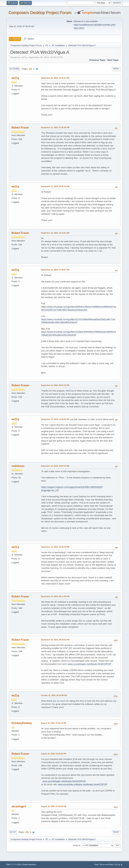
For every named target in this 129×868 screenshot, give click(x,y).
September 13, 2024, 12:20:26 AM (55, 419)
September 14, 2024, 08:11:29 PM (55, 596)
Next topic (113, 60)
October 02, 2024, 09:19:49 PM (54, 695)
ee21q (15, 78)
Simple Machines (29, 864)
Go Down (14, 69)
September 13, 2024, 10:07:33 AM (55, 466)
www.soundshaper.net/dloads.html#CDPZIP (90, 664)
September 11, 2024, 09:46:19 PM (55, 186)
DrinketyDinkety (22, 723)
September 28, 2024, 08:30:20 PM (55, 640)
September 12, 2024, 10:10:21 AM (55, 233)
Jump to (77, 845)
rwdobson (18, 466)
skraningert (19, 806)
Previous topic (98, 60)
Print (116, 69)
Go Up (13, 832)
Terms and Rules (107, 864)
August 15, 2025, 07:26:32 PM (53, 723)
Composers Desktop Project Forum (40, 13)
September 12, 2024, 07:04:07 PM (55, 270)
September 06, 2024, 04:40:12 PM (55, 78)
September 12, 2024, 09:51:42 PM (55, 385)
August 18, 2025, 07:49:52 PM (53, 806)
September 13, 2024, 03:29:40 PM (55, 547)
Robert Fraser (20, 128)
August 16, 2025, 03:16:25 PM (53, 754)
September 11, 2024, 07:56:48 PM (55, 127)
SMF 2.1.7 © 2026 (14, 864)
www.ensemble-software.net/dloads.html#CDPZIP (83, 784)
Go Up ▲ (119, 864)
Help (96, 864)
